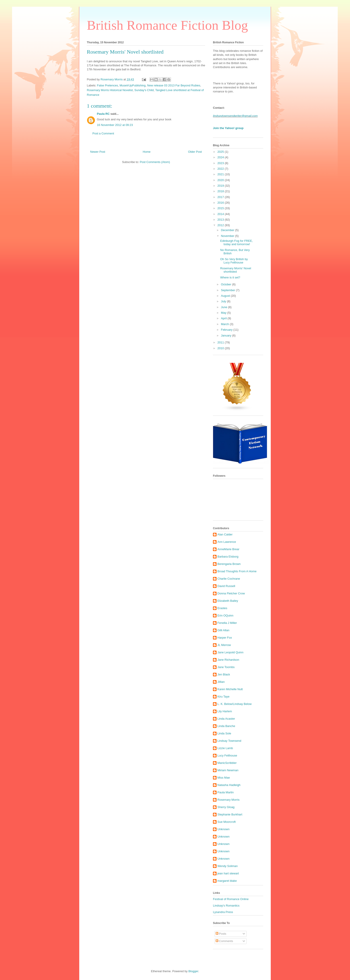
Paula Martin (226, 792)
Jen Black (224, 674)
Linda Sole (224, 733)
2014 (221, 214)
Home (147, 152)
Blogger (193, 971)
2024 (221, 157)
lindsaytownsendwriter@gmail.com (235, 116)
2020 (221, 180)
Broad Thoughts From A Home (237, 571)
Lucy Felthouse (227, 755)
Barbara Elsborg (228, 557)
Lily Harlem (225, 711)
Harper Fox (225, 638)
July (224, 301)
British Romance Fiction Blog (167, 25)
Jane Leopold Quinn (230, 652)
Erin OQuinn (225, 615)
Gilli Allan (223, 630)
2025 (221, 152)
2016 (221, 203)
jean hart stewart (228, 873)
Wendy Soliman (228, 866)
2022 (221, 169)
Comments (224, 941)
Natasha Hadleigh (229, 785)
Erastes (222, 608)
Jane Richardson (228, 660)
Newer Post (98, 152)
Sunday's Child (144, 90)
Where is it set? (230, 277)
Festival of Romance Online (231, 899)
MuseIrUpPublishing (133, 85)
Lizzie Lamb (225, 748)
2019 (221, 186)
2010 (221, 348)
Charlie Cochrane (229, 579)
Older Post (195, 152)
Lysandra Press (223, 912)
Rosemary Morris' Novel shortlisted (235, 270)
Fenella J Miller (227, 623)
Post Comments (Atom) (155, 162)
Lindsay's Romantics (226, 906)
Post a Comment (103, 133)
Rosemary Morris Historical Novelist (110, 90)
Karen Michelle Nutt (230, 689)
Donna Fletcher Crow (231, 593)
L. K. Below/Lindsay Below (234, 704)
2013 (221, 220)
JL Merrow (224, 645)
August (226, 296)
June (225, 307)
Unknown (223, 829)
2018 (221, 191)
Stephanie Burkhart (230, 814)
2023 (221, 163)
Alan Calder (225, 534)
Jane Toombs (226, 667)
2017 (221, 197)
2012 (221, 225)
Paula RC (103, 114)
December (228, 230)
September (228, 290)
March (225, 324)
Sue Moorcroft (227, 822)
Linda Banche (226, 726)
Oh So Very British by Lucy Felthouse (234, 261)
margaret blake (227, 881)
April (224, 318)
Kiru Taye (223, 697)
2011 (221, 342)
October (227, 284)
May (224, 313)
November (228, 236)
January (227, 335)
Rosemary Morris (228, 800)
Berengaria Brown (229, 564)
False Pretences (108, 85)
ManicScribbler (227, 763)
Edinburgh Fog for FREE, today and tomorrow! (236, 243)
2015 (221, 208)
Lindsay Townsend (229, 741)
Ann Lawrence (227, 542)
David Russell (226, 586)
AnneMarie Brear (228, 549)
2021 (221, 174)
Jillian (221, 682)
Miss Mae (224, 778)
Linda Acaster (226, 719)
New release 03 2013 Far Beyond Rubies (174, 85)
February (227, 330)
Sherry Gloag (226, 807)
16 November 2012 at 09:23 (115, 125)
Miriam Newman (228, 770)
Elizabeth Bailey (228, 601)
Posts (221, 934)
